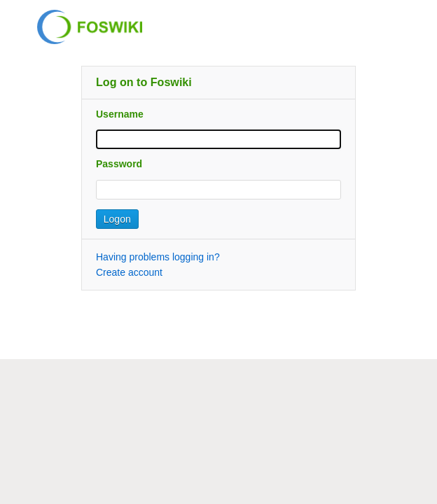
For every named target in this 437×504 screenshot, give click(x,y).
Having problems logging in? (158, 257)
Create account (129, 272)
